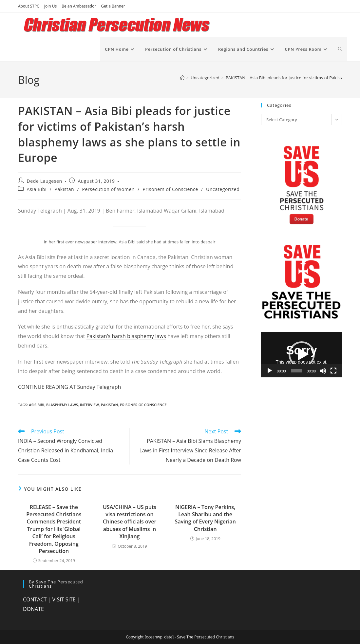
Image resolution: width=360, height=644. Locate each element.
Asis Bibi (37, 405)
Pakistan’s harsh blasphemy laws (126, 336)
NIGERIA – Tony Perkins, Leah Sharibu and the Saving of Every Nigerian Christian (205, 518)
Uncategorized (223, 189)
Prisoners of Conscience (170, 189)
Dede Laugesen (45, 181)
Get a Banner (113, 6)
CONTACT (35, 599)
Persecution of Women (109, 189)
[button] (302, 354)
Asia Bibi (37, 189)
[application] (302, 355)
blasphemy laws (62, 405)
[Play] (270, 371)
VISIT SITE (64, 599)
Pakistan (64, 189)
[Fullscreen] (333, 371)
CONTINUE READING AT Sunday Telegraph (69, 387)
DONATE (33, 609)
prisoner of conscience (143, 405)
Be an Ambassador (79, 6)
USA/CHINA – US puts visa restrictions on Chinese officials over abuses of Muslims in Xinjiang (130, 522)
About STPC (29, 6)
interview (89, 405)
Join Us (50, 6)
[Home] (182, 78)
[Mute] (323, 371)
